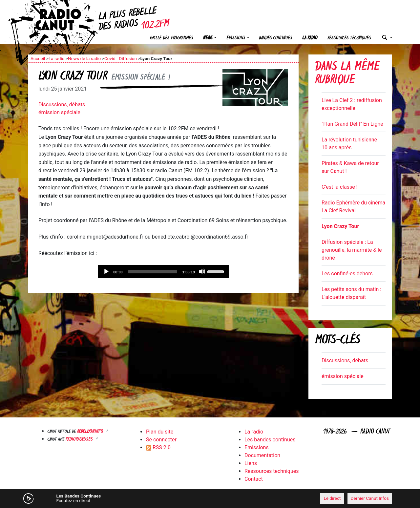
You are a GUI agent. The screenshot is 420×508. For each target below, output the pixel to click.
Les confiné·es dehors (347, 274)
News (208, 38)
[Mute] (202, 271)
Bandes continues (276, 38)
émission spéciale (59, 112)
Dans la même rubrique (347, 74)
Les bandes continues (270, 440)
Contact (254, 479)
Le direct (332, 498)
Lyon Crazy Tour (340, 226)
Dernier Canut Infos (370, 498)
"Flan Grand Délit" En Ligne (352, 124)
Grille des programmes (172, 38)
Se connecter (161, 440)
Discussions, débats (62, 105)
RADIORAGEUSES (80, 440)
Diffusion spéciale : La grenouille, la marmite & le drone (352, 250)
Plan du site (160, 432)
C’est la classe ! (340, 187)
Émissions (236, 38)
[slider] (153, 272)
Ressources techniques (349, 38)
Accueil (38, 58)
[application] (163, 272)
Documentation (262, 455)
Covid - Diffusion (121, 58)
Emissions (257, 447)
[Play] (106, 271)
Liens (251, 463)
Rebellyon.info (91, 432)
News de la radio (84, 58)
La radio (310, 38)
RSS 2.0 (158, 447)
